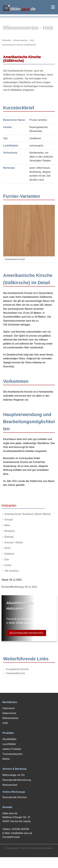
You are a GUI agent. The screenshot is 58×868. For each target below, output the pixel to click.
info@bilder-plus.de (21, 833)
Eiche (8, 548)
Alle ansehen (12, 571)
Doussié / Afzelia (14, 542)
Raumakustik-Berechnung (17, 780)
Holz (32, 40)
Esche (8, 565)
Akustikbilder (10, 739)
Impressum (9, 708)
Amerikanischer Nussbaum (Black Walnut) (28, 514)
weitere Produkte (12, 749)
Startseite (6, 40)
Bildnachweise (10, 718)
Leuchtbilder (9, 744)
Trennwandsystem (13, 754)
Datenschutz (9, 713)
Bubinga (9, 537)
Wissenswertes (20, 40)
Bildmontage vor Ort (13, 775)
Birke (7, 525)
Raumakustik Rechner (15, 797)
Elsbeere (9, 554)
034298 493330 (20, 829)
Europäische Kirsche (17, 669)
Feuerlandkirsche (16, 673)
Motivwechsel (10, 785)
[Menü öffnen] (53, 7)
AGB (5, 723)
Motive (6, 759)
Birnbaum (10, 531)
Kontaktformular (11, 837)
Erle (7, 559)
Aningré (9, 520)
